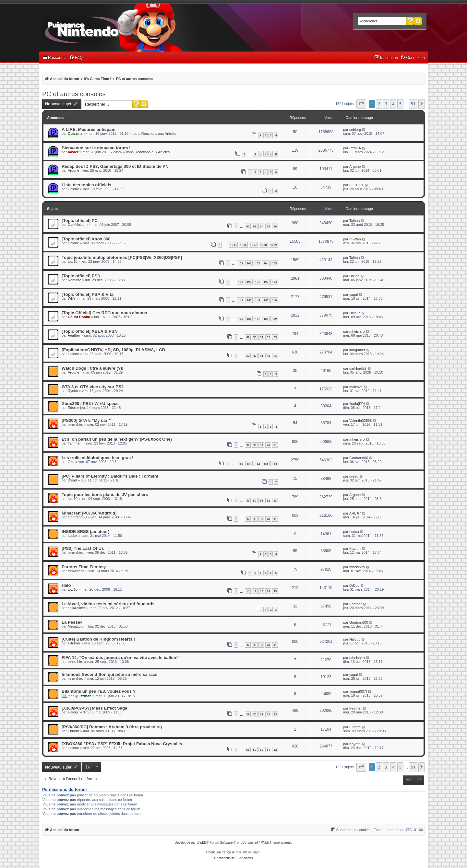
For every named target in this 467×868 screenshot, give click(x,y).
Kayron (355, 549)
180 (240, 463)
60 (261, 750)
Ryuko (73, 391)
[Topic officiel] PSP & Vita (88, 294)
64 (261, 226)
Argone (73, 170)
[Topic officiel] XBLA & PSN (90, 331)
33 (275, 714)
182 (257, 463)
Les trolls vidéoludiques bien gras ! (97, 458)
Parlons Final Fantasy (84, 567)
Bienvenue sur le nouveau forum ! (96, 148)
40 (255, 356)
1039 (273, 245)
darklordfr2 (358, 368)
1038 (263, 245)
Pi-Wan (355, 239)
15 (275, 591)
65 (268, 226)
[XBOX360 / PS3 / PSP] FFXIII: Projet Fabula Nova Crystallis (122, 744)
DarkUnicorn (78, 225)
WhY (72, 298)
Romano (75, 280)
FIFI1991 (356, 185)
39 (248, 356)
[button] (361, 104)
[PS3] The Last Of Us (83, 548)
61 (268, 750)
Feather (74, 335)
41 (261, 356)
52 (268, 337)
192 (266, 282)
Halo (66, 585)
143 (249, 300)
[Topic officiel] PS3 (81, 276)
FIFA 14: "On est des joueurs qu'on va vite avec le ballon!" (121, 658)
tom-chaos (76, 571)
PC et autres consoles (74, 94)
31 (261, 714)
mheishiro (357, 331)
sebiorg (355, 130)
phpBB (201, 843)
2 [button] (379, 104)
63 (255, 226)
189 (240, 282)
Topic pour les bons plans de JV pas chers (105, 495)
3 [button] (386, 104)
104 (266, 263)
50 (255, 337)
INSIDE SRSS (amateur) (85, 532)
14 (268, 591)
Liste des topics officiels (86, 185)
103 (257, 263)
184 (274, 463)
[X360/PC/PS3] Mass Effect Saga (94, 708)
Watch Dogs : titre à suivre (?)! (93, 368)
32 (268, 714)
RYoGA (355, 148)
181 (249, 463)
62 (248, 226)
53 (275, 337)
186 (249, 319)
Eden (72, 408)
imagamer (357, 350)
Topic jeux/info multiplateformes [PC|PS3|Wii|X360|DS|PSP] (122, 257)
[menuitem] (76, 58)
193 (274, 282)
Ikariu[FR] (357, 404)
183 (266, 463)
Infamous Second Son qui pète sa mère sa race (109, 674)
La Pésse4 (72, 622)
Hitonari (74, 643)
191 (257, 282)
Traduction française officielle (227, 852)
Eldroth (73, 731)
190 (249, 282)
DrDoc (354, 276)
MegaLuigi (76, 626)
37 (248, 445)
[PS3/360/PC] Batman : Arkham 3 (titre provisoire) (112, 727)
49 (248, 337)
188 (266, 319)
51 (261, 337)
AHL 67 (355, 513)
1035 (233, 245)
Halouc (73, 189)
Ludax (73, 536)
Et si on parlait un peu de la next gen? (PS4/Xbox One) (117, 439)
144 (257, 300)
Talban (354, 221)
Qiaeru (257, 852)
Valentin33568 (361, 421)
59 (255, 750)
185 (240, 319)
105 (274, 263)
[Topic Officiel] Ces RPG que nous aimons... (106, 313)
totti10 (73, 261)
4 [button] (393, 104)
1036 (243, 245)
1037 (253, 245)
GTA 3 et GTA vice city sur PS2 (93, 387)
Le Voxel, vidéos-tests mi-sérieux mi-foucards (108, 604)
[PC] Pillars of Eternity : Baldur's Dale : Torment (110, 476)
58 (248, 750)
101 (240, 263)
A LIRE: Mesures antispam (89, 129)
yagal (353, 295)
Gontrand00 (359, 458)
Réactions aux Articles (159, 133)
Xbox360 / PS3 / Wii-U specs (90, 404)
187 (257, 319)
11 (248, 591)
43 (275, 356)
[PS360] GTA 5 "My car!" (86, 420)
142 (240, 300)
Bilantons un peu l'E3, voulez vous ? (99, 691)
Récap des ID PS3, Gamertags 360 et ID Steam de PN (115, 166)
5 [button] (400, 104)
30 (255, 714)
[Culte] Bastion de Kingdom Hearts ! (98, 639)
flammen (75, 443)
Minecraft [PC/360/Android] (89, 513)
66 (275, 226)
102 (249, 263)
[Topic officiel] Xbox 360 (86, 239)
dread (72, 480)
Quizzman (76, 133)
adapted (286, 843)
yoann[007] (358, 691)
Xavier (73, 152)
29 (248, 714)
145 (266, 300)
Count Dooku (79, 317)
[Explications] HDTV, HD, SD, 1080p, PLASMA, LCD (113, 350)
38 (255, 445)
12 (255, 591)
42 (268, 356)
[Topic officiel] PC (80, 220)
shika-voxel (77, 608)
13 (261, 591)
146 (274, 300)
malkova (356, 387)
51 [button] (413, 104)
